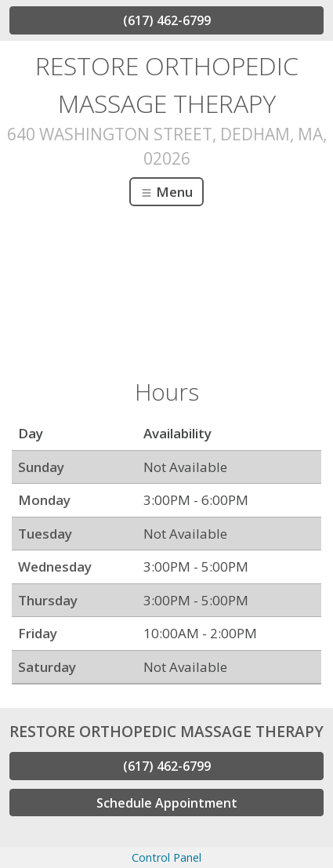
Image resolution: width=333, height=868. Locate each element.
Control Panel (166, 857)
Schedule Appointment (167, 803)
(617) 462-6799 (167, 20)
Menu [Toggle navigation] (166, 192)
